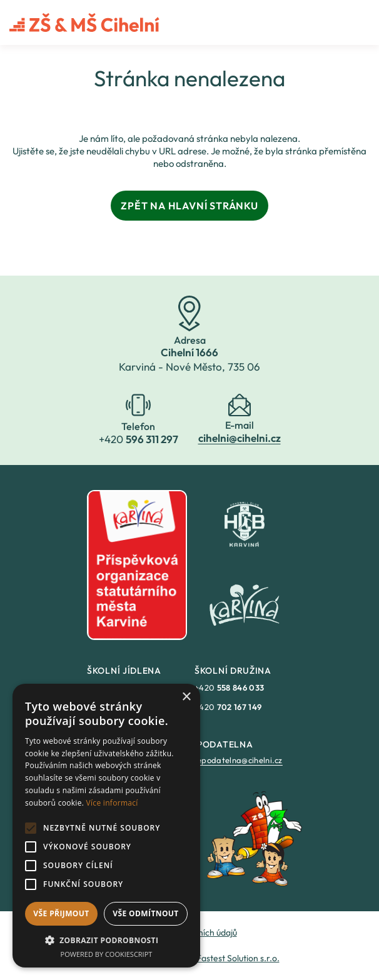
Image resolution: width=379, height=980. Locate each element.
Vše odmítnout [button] (145, 913)
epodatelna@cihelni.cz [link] (240, 760)
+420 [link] (229, 687)
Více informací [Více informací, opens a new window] (112, 803)
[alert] (106, 826)
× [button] (186, 697)
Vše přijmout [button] (61, 913)
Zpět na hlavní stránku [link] (189, 206)
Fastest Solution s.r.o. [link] (238, 958)
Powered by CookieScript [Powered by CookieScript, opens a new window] (107, 954)
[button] (106, 940)
